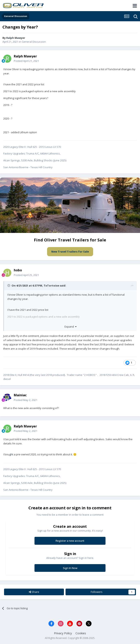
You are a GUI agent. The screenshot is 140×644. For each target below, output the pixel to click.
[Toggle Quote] (9, 286)
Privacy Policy (63, 633)
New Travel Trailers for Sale (70, 252)
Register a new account (70, 541)
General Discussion (34, 42)
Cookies (81, 633)
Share (34, 592)
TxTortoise (51, 286)
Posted (26, 61)
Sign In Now (70, 568)
